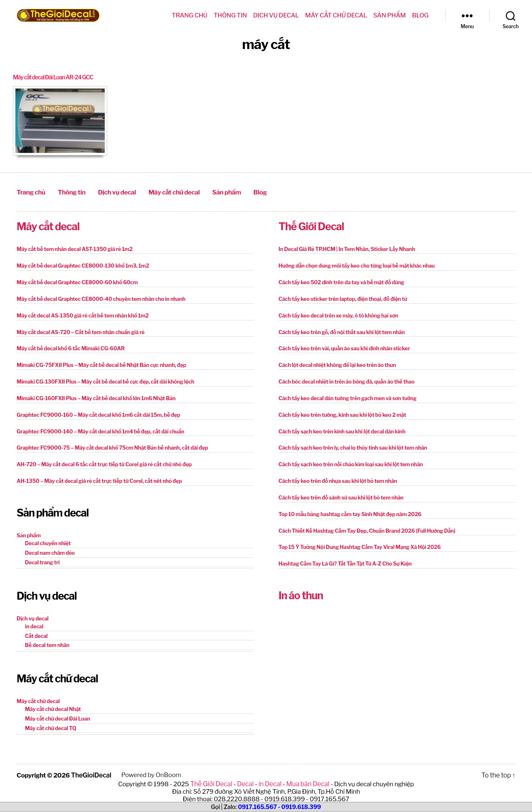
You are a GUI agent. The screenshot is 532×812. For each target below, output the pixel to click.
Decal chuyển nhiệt (47, 536)
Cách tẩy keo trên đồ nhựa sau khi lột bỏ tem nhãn (335, 474)
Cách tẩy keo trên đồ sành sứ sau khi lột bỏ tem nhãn (338, 491)
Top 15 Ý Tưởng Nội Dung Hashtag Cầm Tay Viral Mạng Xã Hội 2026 (356, 539)
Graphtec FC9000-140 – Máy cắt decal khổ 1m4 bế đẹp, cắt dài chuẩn (97, 426)
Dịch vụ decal (276, 15)
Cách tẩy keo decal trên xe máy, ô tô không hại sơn (336, 312)
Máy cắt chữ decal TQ (49, 717)
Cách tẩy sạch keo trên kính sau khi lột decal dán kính (339, 426)
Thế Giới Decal (311, 225)
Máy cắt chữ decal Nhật (52, 699)
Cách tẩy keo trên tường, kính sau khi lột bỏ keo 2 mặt (339, 410)
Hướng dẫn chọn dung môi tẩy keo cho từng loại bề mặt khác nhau (353, 264)
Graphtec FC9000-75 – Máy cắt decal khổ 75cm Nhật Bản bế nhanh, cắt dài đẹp (108, 442)
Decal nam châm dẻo (49, 545)
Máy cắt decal (48, 225)
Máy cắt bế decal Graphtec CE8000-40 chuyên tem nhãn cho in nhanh (97, 296)
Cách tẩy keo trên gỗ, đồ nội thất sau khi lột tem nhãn (339, 328)
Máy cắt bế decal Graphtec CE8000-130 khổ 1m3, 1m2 (80, 264)
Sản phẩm (389, 15)
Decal (246, 772)
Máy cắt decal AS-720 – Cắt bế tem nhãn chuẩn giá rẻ (78, 328)
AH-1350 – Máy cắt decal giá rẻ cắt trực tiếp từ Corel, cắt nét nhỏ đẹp (96, 474)
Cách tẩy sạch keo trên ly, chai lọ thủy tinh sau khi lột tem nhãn (350, 442)
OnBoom (167, 764)
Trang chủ (190, 15)
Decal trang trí (42, 554)
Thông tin (230, 15)
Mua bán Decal (306, 772)
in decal (34, 618)
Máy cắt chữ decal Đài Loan (56, 708)
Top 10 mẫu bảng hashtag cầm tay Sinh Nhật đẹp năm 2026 (347, 507)
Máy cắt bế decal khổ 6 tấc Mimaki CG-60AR (68, 345)
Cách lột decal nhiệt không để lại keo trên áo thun (335, 361)
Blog (420, 15)
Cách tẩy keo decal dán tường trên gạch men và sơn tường (344, 393)
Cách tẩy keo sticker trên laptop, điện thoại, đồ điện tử (340, 296)
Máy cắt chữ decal (336, 15)
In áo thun (301, 587)
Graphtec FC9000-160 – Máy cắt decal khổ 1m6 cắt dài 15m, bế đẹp (95, 410)
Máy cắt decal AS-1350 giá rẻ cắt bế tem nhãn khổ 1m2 (80, 312)
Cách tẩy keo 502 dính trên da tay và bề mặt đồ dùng (339, 280)
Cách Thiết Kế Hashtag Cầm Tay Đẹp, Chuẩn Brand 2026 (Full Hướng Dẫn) (363, 523)
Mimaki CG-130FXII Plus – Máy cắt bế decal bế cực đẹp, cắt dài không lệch (101, 377)
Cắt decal (36, 627)
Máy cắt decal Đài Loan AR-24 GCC (57, 77)
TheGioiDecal (91, 764)
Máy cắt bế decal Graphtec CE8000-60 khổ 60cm (74, 280)
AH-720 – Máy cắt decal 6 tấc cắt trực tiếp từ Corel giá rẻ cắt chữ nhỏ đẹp (100, 458)
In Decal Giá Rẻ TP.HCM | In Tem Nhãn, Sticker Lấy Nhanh (344, 247)
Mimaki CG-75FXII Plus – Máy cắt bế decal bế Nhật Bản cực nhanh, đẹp (98, 361)
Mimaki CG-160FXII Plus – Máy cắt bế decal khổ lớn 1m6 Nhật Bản (92, 393)
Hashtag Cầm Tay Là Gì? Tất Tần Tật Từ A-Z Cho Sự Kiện (342, 555)
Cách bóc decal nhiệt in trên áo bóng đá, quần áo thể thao (343, 377)
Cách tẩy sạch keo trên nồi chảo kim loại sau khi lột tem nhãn (347, 458)
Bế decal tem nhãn (46, 636)
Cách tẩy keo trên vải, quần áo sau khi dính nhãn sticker (341, 345)
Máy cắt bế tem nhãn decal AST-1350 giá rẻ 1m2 (72, 247)
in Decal (270, 772)
